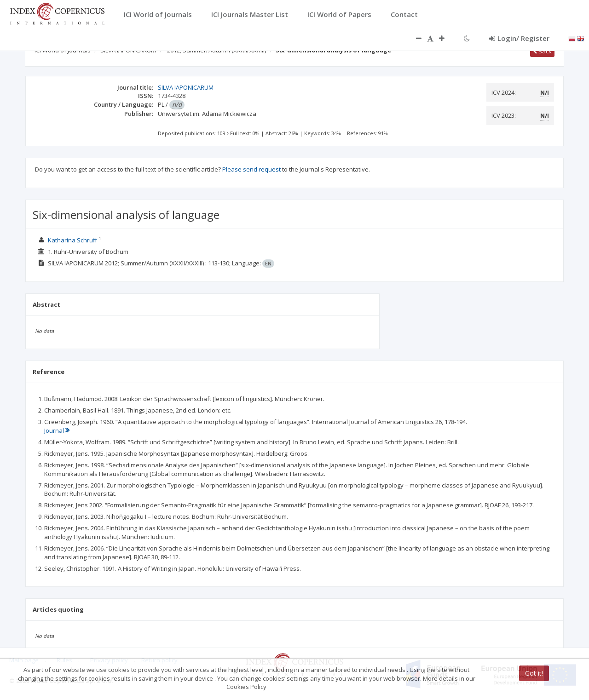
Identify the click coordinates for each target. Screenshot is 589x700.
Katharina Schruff (72, 240)
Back (542, 51)
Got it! (534, 673)
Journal (57, 430)
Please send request (251, 169)
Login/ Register (519, 38)
